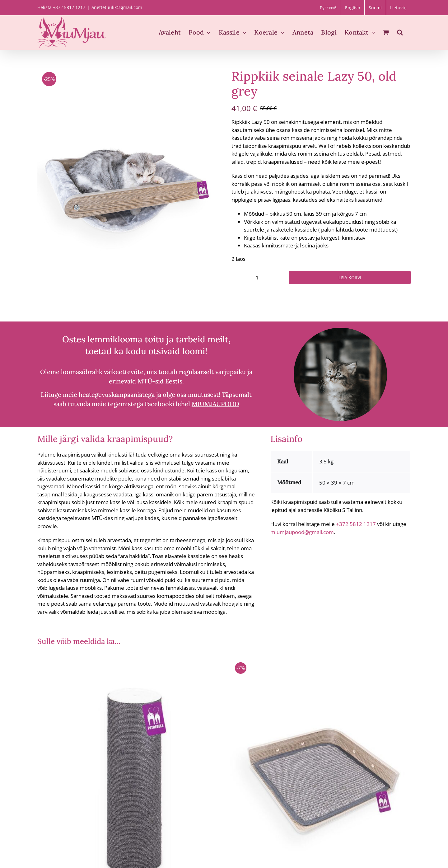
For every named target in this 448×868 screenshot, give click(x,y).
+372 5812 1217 (356, 524)
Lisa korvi (350, 277)
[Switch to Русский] (328, 7)
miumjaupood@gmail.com (302, 532)
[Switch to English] (353, 7)
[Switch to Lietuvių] (398, 7)
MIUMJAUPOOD (215, 404)
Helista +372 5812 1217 (61, 7)
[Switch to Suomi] (375, 7)
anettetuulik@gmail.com (117, 7)
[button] (400, 32)
